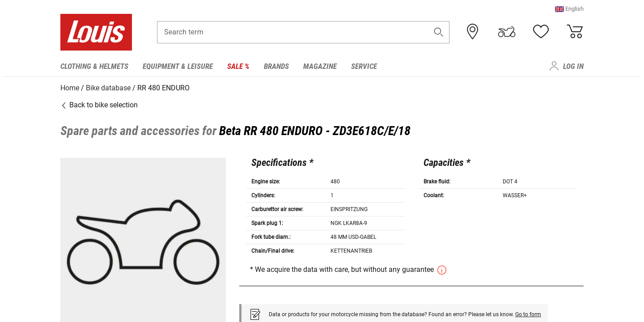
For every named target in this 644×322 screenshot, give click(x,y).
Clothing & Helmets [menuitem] (94, 66)
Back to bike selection (99, 104)
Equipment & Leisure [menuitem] (178, 66)
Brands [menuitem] (276, 66)
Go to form (528, 313)
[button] (569, 11)
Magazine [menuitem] (320, 66)
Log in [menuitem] (573, 66)
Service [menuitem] (364, 66)
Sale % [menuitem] (238, 66)
